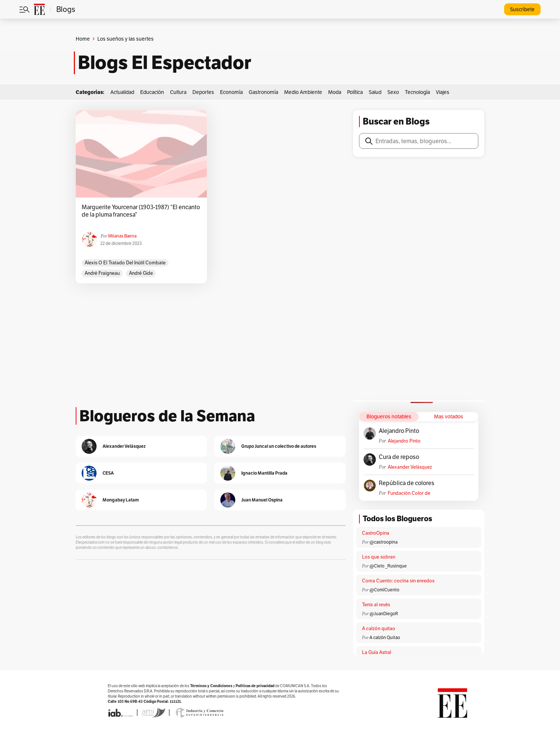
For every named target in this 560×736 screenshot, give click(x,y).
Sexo (393, 92)
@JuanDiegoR (384, 614)
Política (355, 92)
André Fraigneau (102, 273)
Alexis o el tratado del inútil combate (125, 263)
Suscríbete (522, 9)
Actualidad (122, 92)
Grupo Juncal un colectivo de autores (279, 446)
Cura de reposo (399, 457)
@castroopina (383, 542)
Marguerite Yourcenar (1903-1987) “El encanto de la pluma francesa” (141, 211)
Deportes (203, 92)
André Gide (141, 273)
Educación (152, 92)
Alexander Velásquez (410, 467)
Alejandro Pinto (399, 431)
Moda (335, 92)
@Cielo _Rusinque (388, 566)
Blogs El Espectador (165, 63)
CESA (108, 473)
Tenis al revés (376, 605)
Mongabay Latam (121, 500)
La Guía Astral (377, 652)
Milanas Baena (122, 236)
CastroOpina (376, 533)
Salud (375, 92)
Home (83, 39)
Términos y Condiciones (211, 686)
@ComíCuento (384, 590)
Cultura (178, 92)
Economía (231, 92)
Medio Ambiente (303, 92)
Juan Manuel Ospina (262, 500)
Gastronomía (263, 92)
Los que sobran (379, 557)
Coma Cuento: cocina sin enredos (398, 581)
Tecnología (417, 92)
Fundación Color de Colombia (409, 493)
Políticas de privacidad (255, 686)
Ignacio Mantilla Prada (264, 473)
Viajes (443, 92)
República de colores (407, 483)
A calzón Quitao (385, 637)
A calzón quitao (379, 628)
